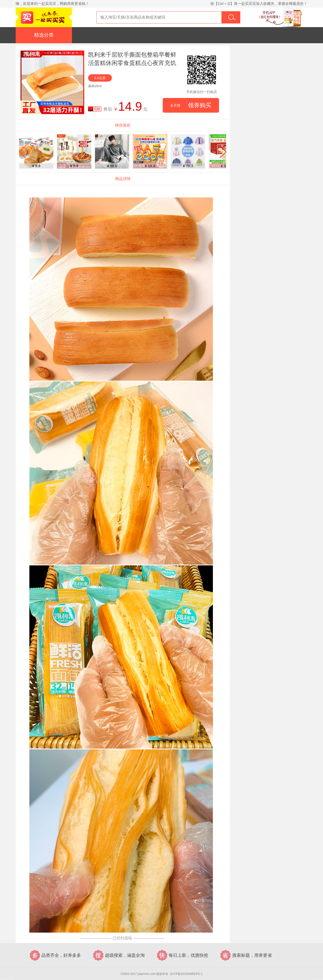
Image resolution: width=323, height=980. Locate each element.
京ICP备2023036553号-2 (186, 974)
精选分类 (44, 35)
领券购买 (191, 105)
